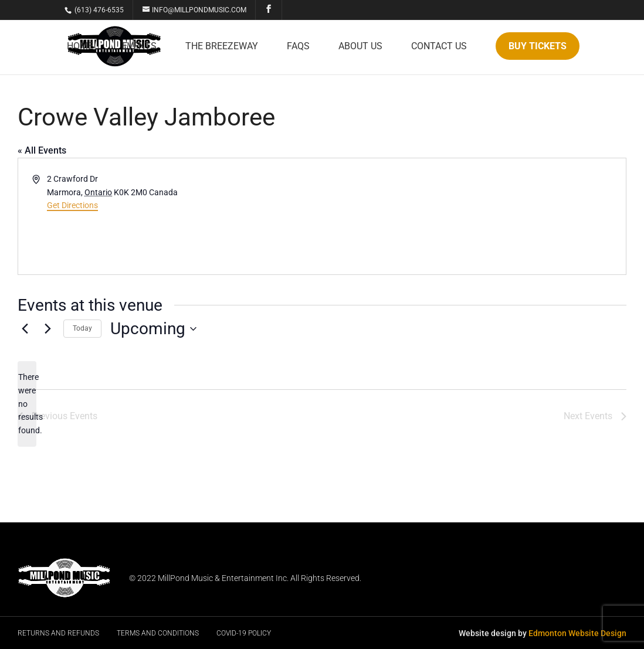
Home (80, 47)
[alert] (27, 404)
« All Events (42, 150)
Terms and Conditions (158, 633)
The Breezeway (222, 47)
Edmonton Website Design (577, 633)
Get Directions (72, 205)
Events (139, 47)
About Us (360, 47)
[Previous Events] (25, 329)
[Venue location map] (473, 216)
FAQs (298, 47)
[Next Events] (48, 329)
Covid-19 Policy (244, 633)
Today (82, 328)
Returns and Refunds (58, 633)
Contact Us (439, 47)
